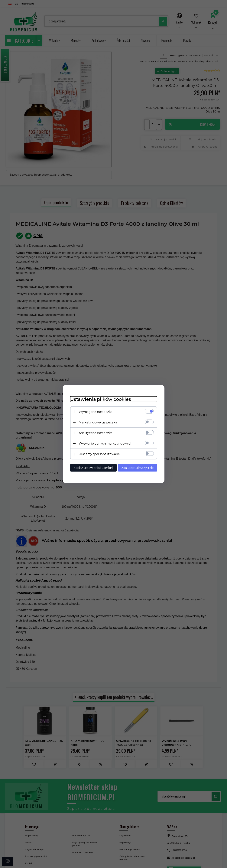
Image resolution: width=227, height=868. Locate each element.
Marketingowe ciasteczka (98, 422)
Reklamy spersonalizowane (99, 454)
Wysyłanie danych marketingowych (106, 444)
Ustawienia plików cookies (101, 399)
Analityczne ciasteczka (96, 433)
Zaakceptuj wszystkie (138, 468)
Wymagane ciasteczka (96, 412)
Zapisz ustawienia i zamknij (93, 468)
